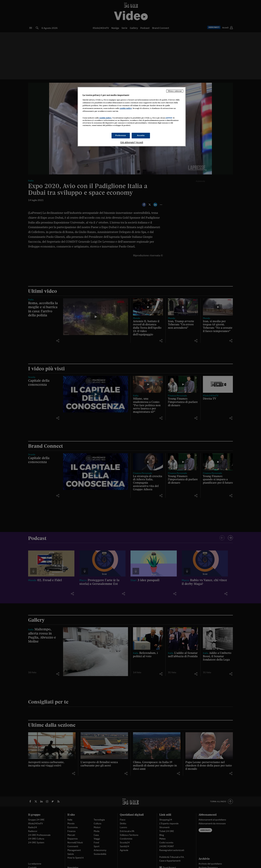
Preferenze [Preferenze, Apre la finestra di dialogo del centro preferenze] (121, 135)
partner (169, 118)
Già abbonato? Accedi (132, 142)
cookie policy (126, 108)
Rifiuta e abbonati (175, 91)
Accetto (141, 135)
